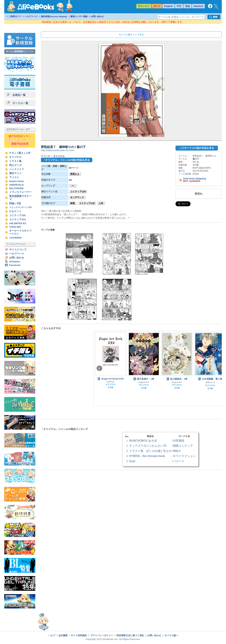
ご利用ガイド (15, 16)
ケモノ (13, 153)
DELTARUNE (16, 188)
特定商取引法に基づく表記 (130, 635)
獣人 (21, 153)
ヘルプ (52, 635)
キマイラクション (184, 456)
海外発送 (54, 16)
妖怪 (73, 203)
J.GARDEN (15, 238)
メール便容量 (185, 174)
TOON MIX (15, 227)
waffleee (110, 382)
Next (221, 368)
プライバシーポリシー (102, 635)
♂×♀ (73, 186)
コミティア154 (17, 219)
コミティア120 (78, 192)
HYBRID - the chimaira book (147, 456)
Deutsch (198, 6)
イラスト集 (15, 161)
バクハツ (179, 461)
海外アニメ (15, 173)
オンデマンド (77, 197)
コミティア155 (17, 215)
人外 (28, 153)
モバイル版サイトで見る (131, 35)
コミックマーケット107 (20, 207)
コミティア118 (87, 203)
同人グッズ (15, 165)
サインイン (144, 6)
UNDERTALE (17, 185)
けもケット (15, 211)
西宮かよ (75, 174)
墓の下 (196, 159)
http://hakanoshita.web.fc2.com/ (58, 150)
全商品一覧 (16, 95)
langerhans (144, 382)
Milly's (177, 451)
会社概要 (63, 635)
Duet (132, 461)
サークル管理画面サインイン (20, 51)
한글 (188, 6)
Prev (99, 368)
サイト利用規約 (79, 635)
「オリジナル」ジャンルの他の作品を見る (66, 160)
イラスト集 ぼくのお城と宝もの (150, 451)
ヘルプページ (31, 16)
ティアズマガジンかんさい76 (148, 446)
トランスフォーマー (20, 192)
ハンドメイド (17, 169)
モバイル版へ (171, 635)
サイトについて (18, 250)
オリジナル (15, 157)
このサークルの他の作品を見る (197, 148)
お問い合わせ (97, 16)
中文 (179, 6)
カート (157, 6)
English (169, 6)
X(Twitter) (15, 262)
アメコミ (14, 177)
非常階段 (179, 441)
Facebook (15, 265)
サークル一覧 (18, 103)
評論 (12, 203)
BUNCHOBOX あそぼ (143, 441)
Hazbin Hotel (16, 181)
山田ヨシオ (210, 382)
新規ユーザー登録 (79, 16)
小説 (19, 203)
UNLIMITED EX (18, 223)
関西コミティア (183, 446)
